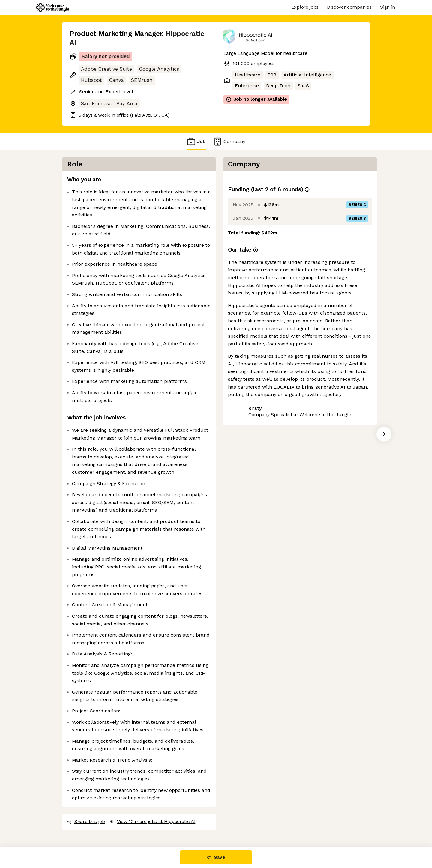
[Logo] (53, 7)
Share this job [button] (86, 821)
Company (229, 141)
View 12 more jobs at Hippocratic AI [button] (153, 821)
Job (196, 141)
